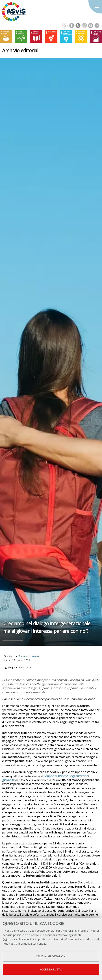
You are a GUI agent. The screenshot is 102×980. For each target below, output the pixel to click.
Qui (5, 939)
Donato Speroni (29, 656)
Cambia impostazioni (51, 956)
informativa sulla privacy (33, 944)
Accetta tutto (51, 969)
